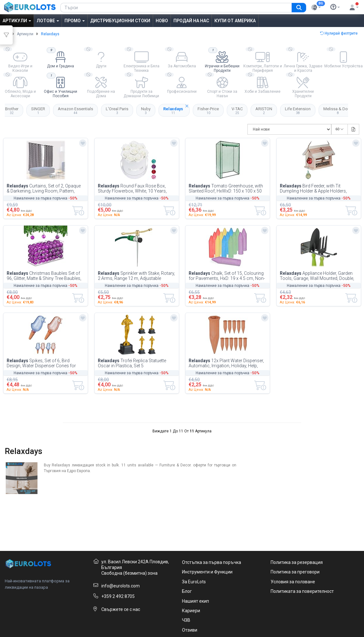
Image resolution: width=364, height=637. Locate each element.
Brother (12, 111)
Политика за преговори (295, 572)
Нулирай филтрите (339, 33)
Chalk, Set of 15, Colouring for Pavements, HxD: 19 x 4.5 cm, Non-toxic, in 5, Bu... (227, 276)
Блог (187, 591)
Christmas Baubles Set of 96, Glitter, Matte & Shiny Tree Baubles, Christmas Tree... (44, 276)
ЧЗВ (186, 620)
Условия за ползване (293, 582)
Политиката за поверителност (302, 591)
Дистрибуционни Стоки (120, 21)
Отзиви (190, 630)
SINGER (38, 111)
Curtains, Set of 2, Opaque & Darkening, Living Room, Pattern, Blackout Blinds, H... (44, 188)
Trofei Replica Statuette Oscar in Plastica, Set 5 (132, 363)
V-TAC (237, 111)
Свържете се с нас (121, 609)
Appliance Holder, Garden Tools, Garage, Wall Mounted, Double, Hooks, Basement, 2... (317, 276)
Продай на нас (191, 21)
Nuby (146, 111)
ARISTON (264, 111)
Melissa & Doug (338, 111)
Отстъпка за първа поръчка (212, 562)
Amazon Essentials (75, 111)
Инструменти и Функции (207, 572)
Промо (75, 21)
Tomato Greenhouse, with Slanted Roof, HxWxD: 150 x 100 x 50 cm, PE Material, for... (226, 188)
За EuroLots (194, 582)
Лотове (48, 21)
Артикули (17, 21)
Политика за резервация (297, 562)
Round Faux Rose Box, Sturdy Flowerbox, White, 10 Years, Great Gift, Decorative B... (132, 188)
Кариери (191, 611)
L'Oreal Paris (117, 111)
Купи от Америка (235, 21)
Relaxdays (176, 109)
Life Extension (298, 111)
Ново (162, 21)
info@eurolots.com (121, 586)
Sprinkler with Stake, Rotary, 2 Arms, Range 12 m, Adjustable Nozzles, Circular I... (136, 276)
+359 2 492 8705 (118, 596)
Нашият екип (195, 601)
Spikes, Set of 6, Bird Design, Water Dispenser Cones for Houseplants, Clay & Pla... (41, 363)
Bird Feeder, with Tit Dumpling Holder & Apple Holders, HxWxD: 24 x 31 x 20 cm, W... (313, 188)
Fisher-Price (208, 111)
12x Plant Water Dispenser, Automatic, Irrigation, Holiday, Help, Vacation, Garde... (226, 363)
